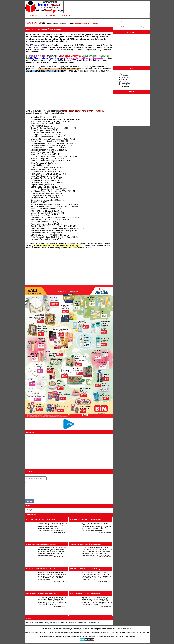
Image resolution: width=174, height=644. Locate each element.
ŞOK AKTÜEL (67, 16)
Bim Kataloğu (78, 623)
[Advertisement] (69, 91)
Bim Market (69, 623)
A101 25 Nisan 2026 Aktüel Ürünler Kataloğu (85, 544)
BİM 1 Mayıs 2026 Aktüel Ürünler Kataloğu (57, 24)
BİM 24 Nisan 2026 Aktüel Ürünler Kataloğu (41, 569)
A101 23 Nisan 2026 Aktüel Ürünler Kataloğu (85, 569)
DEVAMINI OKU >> (61, 532)
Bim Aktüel (29, 623)
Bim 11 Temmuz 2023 (91, 623)
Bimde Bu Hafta (58, 623)
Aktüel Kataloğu (129, 636)
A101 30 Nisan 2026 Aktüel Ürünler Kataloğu (85, 520)
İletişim (121, 74)
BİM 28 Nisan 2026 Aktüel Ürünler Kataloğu (41, 544)
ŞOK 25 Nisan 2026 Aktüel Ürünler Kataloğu (42, 594)
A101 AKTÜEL (33, 16)
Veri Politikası (123, 76)
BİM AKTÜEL (50, 16)
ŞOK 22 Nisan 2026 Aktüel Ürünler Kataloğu (85, 594)
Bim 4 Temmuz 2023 (41, 623)
